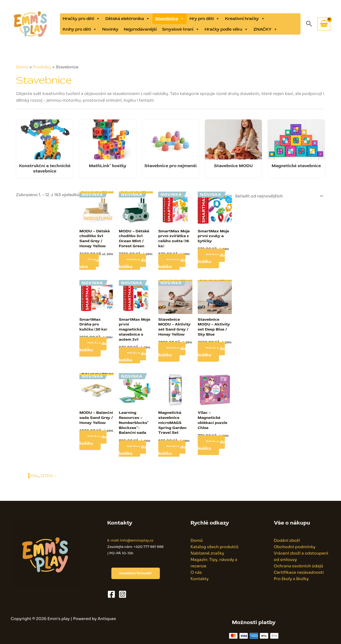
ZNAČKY (265, 29)
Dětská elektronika (127, 19)
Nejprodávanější (140, 29)
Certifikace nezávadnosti (299, 572)
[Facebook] (111, 594)
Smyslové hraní (181, 29)
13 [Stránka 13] (47, 476)
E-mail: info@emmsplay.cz (130, 540)
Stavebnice (170, 19)
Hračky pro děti (81, 19)
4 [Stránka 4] (36, 476)
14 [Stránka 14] (51, 476)
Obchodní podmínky (295, 547)
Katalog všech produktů (214, 547)
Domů (197, 540)
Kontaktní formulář (136, 573)
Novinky (110, 29)
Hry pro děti (204, 19)
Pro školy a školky (291, 579)
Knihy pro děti (80, 29)
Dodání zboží (287, 540)
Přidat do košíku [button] (132, 263)
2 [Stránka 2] (31, 476)
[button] (309, 24)
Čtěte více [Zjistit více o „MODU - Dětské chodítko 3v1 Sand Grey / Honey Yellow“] (89, 263)
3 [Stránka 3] (33, 476)
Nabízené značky (207, 553)
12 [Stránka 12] (43, 476)
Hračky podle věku (226, 29)
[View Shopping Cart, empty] (324, 24)
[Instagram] (123, 594)
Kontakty (200, 579)
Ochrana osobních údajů (299, 566)
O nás (196, 572)
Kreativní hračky (245, 19)
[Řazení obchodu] (278, 196)
